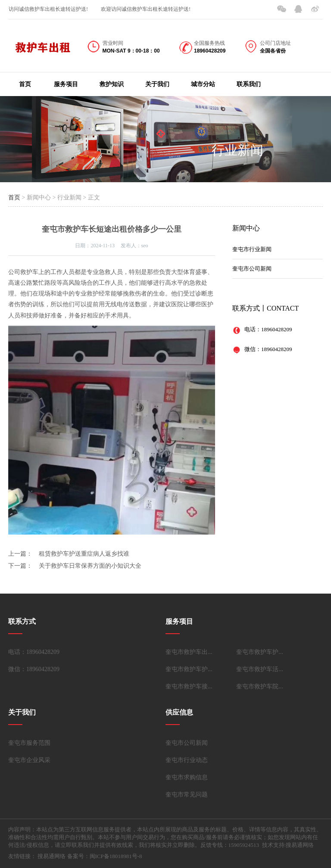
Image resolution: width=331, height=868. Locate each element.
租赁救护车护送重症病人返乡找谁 (84, 554)
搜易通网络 (52, 856)
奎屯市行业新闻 (252, 249)
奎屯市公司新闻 (252, 269)
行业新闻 (237, 150)
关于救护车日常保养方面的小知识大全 (90, 566)
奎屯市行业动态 (187, 760)
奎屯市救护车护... (260, 652)
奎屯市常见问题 (187, 795)
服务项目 (66, 84)
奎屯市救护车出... (189, 652)
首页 (25, 84)
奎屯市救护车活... (260, 669)
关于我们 (157, 84)
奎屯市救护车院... (260, 686)
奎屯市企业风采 (29, 760)
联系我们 (249, 84)
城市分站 (203, 84)
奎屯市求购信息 (187, 777)
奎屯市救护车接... (189, 686)
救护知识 (112, 84)
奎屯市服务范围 (29, 743)
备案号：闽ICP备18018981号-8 (105, 856)
